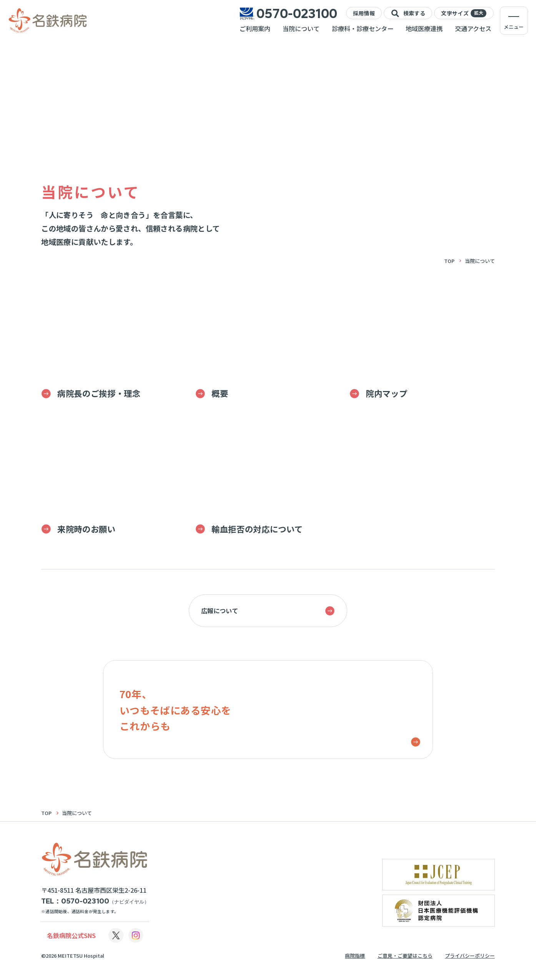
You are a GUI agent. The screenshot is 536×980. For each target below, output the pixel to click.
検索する (408, 13)
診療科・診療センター (363, 28)
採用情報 (364, 13)
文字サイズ (464, 13)
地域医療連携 (424, 28)
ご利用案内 (255, 28)
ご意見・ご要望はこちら (405, 955)
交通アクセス (473, 28)
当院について (301, 28)
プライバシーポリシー (470, 955)
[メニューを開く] (514, 21)
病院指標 (355, 955)
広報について (268, 611)
